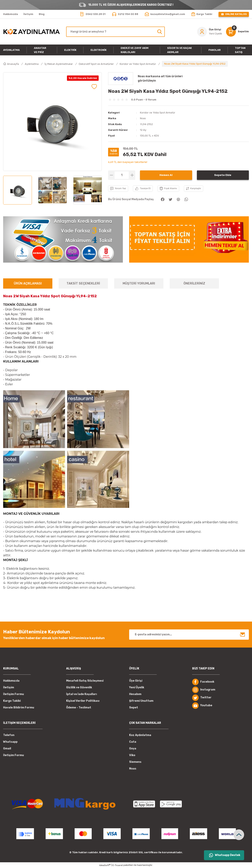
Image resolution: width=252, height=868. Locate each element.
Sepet (134, 708)
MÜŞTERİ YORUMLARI (139, 283)
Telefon (9, 735)
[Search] (115, 32)
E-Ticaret (118, 865)
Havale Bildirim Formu (19, 708)
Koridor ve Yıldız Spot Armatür (158, 113)
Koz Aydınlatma (140, 735)
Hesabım (135, 694)
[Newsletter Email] (189, 635)
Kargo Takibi (12, 701)
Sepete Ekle (223, 175)
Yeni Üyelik (137, 687)
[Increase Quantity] (132, 175)
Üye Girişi (136, 681)
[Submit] (243, 635)
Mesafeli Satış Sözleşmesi (85, 681)
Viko (132, 755)
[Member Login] (209, 32)
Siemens (135, 762)
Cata (133, 742)
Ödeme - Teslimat (79, 708)
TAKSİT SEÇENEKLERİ (83, 283)
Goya (133, 749)
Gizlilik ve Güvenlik (79, 687)
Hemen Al (166, 175)
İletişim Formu (13, 694)
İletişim (9, 687)
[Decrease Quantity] (111, 175)
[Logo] (31, 32)
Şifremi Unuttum (141, 701)
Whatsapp (10, 742)
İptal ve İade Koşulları (82, 694)
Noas (143, 118)
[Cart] (237, 32)
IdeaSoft (105, 865)
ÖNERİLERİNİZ (194, 283)
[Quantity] (122, 175)
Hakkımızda (11, 681)
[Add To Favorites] (94, 87)
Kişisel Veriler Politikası (83, 701)
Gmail (7, 749)
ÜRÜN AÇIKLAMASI (28, 283)
